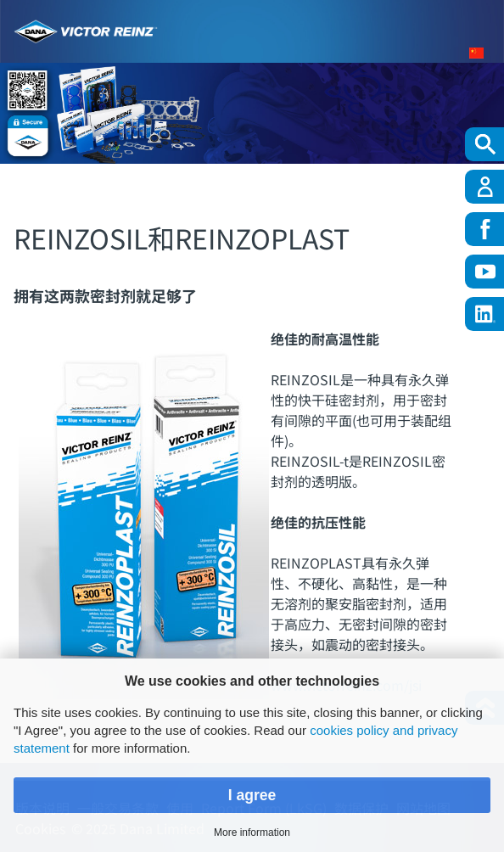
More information (252, 832)
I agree (252, 795)
